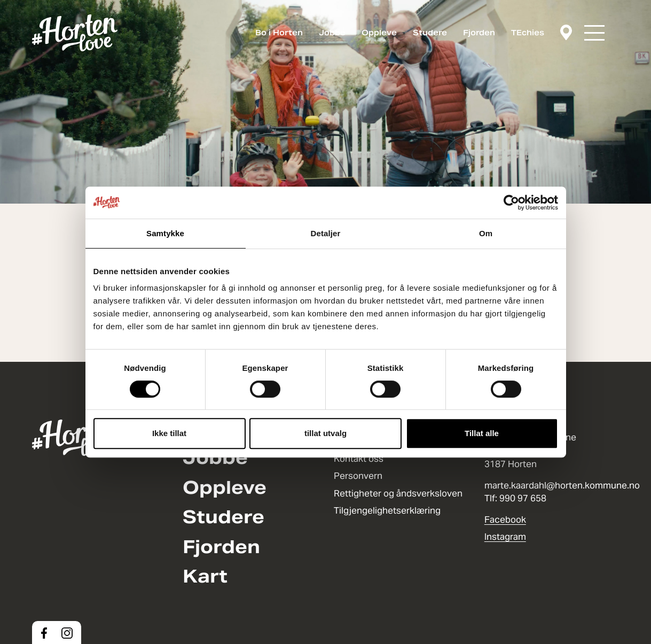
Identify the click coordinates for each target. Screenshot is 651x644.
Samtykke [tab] (165, 233)
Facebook (505, 519)
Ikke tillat (169, 433)
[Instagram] (67, 633)
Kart (205, 576)
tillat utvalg (325, 433)
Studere (430, 33)
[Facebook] (44, 633)
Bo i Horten (279, 33)
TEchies (528, 33)
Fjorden (479, 33)
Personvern (358, 476)
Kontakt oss (359, 459)
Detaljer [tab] (326, 233)
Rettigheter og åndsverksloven (398, 493)
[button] (594, 33)
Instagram (505, 537)
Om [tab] (486, 233)
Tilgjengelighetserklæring (387, 510)
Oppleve (379, 33)
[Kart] (566, 33)
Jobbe (332, 33)
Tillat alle (482, 433)
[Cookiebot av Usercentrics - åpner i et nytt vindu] (511, 203)
